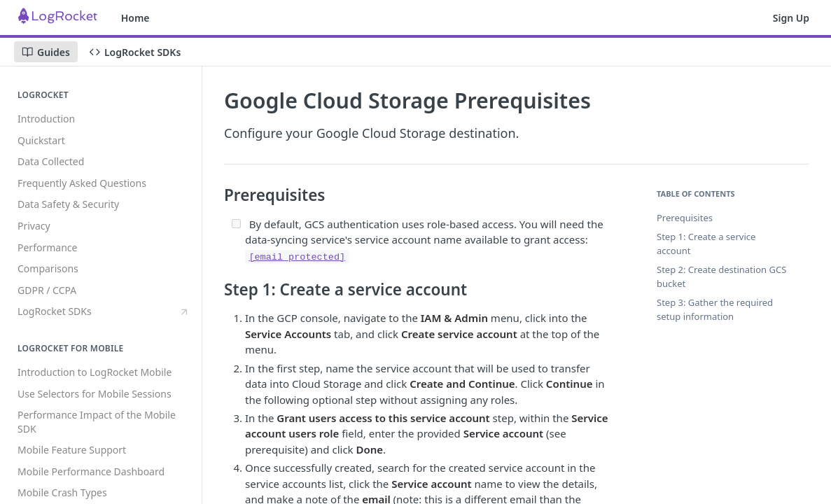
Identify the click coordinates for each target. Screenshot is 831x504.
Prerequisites (685, 218)
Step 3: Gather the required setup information (715, 309)
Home (135, 18)
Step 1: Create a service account (706, 244)
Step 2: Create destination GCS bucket (721, 276)
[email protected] (297, 257)
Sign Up (791, 18)
